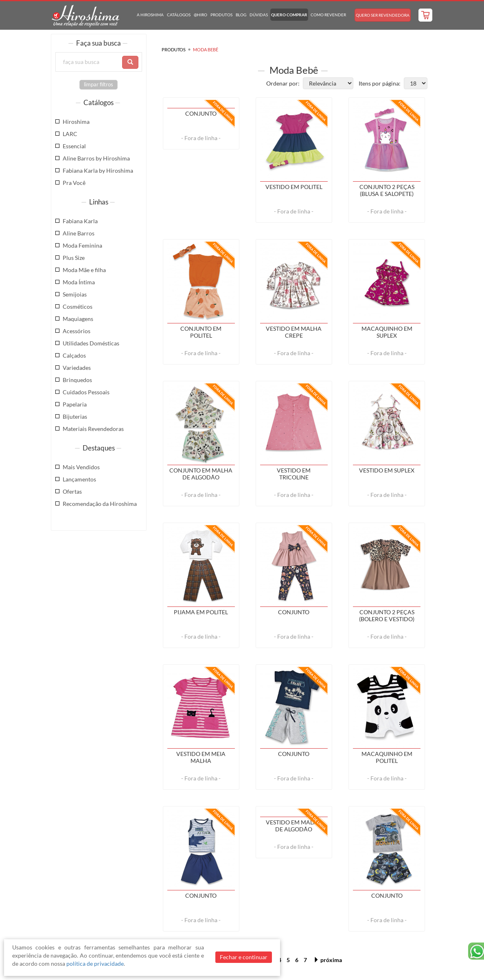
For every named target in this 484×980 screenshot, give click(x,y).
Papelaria (75, 404)
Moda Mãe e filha (84, 270)
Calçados (74, 355)
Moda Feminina (82, 245)
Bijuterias (75, 416)
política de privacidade (95, 964)
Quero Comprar (289, 15)
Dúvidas (259, 15)
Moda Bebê (206, 49)
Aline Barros (79, 233)
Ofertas (72, 491)
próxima (328, 960)
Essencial (74, 146)
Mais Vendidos (81, 467)
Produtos (221, 15)
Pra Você (74, 183)
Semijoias (75, 294)
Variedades (77, 368)
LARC (70, 134)
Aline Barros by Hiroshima (96, 158)
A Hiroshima (150, 15)
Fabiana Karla (80, 221)
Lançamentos (79, 479)
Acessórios (77, 331)
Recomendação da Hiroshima (100, 504)
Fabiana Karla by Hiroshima (98, 170)
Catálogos (179, 15)
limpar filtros (99, 85)
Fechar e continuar (244, 957)
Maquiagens (78, 319)
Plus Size (74, 258)
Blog (241, 15)
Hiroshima (76, 122)
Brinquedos (77, 380)
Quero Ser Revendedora (383, 15)
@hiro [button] (200, 15)
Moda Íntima (79, 282)
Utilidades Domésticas (91, 343)
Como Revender (328, 15)
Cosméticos (78, 307)
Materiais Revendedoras (93, 429)
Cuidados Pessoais (86, 392)
